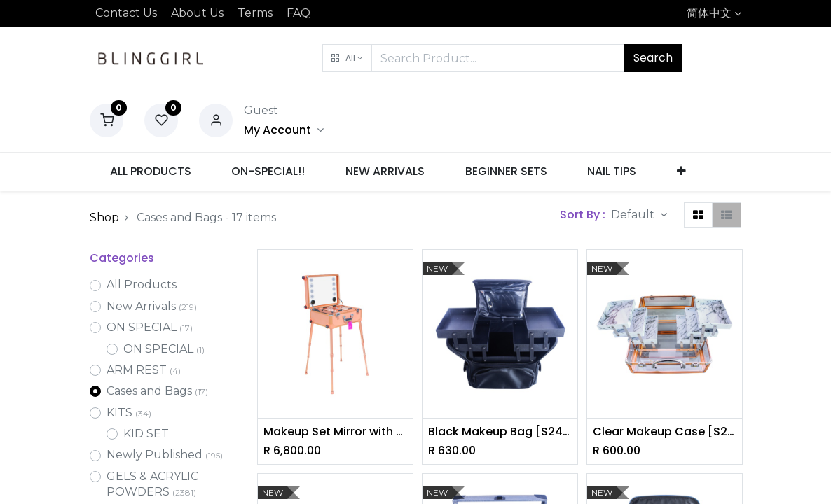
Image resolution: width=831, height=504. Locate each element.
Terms (255, 13)
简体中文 (709, 13)
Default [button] (634, 215)
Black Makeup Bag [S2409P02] (500, 432)
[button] (347, 58)
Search (653, 58)
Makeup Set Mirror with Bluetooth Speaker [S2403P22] (335, 432)
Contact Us (126, 13)
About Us (197, 13)
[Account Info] (284, 130)
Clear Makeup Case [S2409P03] (665, 432)
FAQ (298, 13)
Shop (104, 217)
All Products (142, 285)
